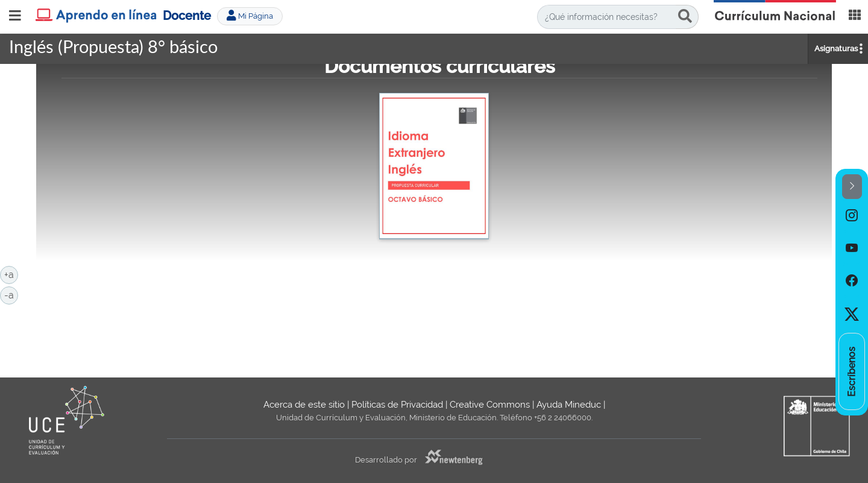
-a (11, 294)
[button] (852, 187)
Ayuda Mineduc (569, 405)
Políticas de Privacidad (397, 405)
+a (11, 274)
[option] (852, 215)
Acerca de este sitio (304, 405)
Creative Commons (490, 405)
